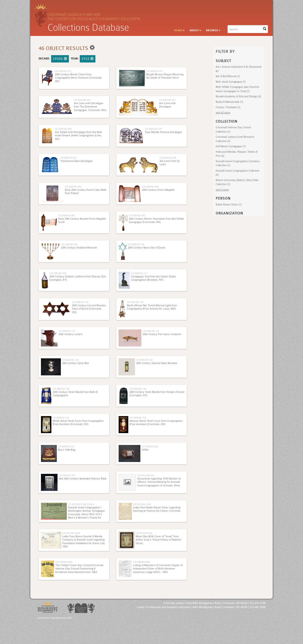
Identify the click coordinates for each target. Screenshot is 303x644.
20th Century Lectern (71, 334)
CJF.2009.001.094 (69, 244)
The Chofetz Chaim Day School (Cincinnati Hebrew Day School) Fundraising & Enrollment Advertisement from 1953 (79, 569)
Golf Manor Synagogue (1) (231, 146)
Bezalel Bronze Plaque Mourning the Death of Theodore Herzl (165, 76)
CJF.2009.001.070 (153, 129)
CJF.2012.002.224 (146, 475)
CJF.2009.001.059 (82, 100)
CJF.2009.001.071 (69, 158)
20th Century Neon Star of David (147, 248)
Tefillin (145, 450)
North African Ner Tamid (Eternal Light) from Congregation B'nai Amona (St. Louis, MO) (152, 307)
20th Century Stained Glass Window (157, 363)
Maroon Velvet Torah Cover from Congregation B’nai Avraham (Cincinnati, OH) (156, 423)
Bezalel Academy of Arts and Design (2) (238, 96)
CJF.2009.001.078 (168, 158)
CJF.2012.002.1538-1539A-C (81, 504)
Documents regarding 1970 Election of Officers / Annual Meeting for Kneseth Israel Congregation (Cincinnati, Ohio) (159, 482)
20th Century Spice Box (75, 363)
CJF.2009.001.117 (139, 273)
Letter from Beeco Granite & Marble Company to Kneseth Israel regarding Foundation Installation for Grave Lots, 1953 (84, 542)
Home (179, 30)
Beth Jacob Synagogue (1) (231, 82)
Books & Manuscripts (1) (229, 102)
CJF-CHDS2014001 (64, 562)
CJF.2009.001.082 (73, 187)
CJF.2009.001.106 (136, 244)
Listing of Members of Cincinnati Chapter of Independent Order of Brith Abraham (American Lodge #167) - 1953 (158, 569)
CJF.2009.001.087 (67, 215)
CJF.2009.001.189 (61, 389)
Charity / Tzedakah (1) (228, 107)
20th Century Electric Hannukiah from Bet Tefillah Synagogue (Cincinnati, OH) (156, 220)
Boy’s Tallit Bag (67, 450)
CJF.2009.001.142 (151, 331)
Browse (213, 30)
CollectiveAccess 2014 (61, 618)
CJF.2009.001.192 (138, 418)
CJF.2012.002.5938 (71, 533)
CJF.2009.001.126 (135, 302)
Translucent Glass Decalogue (76, 161)
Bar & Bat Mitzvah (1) (228, 76)
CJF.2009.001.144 (70, 360)
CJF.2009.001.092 (137, 215)
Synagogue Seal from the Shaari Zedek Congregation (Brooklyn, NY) (153, 278)
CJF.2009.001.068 (63, 129)
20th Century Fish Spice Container (162, 334)
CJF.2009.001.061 (167, 100)
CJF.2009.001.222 (150, 446)
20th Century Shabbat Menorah (79, 248)
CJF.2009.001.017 (63, 71)
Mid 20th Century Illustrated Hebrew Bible (83, 479)
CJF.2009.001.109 (58, 273)
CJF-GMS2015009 (141, 562)
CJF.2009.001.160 (144, 360)
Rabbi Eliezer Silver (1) (229, 205)
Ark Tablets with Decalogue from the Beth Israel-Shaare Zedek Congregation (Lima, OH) (78, 136)
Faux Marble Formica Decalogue (164, 132)
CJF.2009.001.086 (150, 187)
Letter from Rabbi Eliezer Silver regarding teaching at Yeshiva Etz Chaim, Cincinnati (157, 509)
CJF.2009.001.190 (138, 389)
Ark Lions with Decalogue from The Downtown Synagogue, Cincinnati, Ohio (90, 107)
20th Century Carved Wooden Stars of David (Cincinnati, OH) (89, 309)
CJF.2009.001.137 (67, 331)
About (195, 30)
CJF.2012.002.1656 (142, 504)
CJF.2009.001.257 (67, 475)
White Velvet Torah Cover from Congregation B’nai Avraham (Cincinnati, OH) (78, 423)
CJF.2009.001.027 (155, 71)
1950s (60, 59)
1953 (88, 59)
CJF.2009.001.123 (80, 302)
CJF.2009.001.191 (61, 418)
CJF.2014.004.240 (144, 533)
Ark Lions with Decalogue (167, 105)
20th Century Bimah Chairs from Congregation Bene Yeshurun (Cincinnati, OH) (78, 78)
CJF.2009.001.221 (66, 446)
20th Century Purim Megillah (158, 190)
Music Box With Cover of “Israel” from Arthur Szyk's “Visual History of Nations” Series (159, 540)
